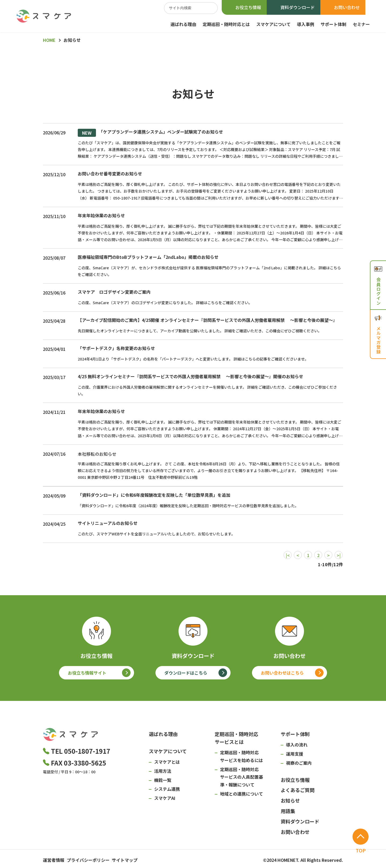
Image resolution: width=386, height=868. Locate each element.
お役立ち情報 (248, 7)
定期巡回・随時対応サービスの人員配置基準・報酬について (242, 777)
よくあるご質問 (298, 790)
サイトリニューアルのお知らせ (108, 523)
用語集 (288, 811)
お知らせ (290, 800)
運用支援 (295, 754)
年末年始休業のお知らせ (101, 215)
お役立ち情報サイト (87, 673)
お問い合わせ (347, 7)
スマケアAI (165, 798)
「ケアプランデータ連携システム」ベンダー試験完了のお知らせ (150, 133)
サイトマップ (138, 859)
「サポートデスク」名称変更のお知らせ (116, 348)
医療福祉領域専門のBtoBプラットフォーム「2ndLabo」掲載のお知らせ (148, 257)
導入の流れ (297, 745)
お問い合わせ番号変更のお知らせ (110, 174)
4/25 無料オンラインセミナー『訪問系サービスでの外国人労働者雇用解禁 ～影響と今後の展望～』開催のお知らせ (190, 376)
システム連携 (167, 789)
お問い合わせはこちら (282, 673)
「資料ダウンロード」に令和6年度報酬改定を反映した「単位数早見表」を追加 (154, 495)
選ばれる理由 (183, 24)
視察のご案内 (299, 763)
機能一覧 (163, 780)
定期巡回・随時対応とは (226, 24)
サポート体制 (333, 24)
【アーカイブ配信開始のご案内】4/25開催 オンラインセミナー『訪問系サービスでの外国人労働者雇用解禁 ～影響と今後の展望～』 (207, 320)
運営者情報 (54, 859)
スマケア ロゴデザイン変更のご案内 (114, 292)
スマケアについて (273, 24)
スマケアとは (167, 762)
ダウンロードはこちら (186, 673)
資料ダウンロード (298, 7)
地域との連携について (242, 794)
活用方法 (163, 771)
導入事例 (306, 24)
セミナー (361, 24)
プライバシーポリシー (95, 859)
